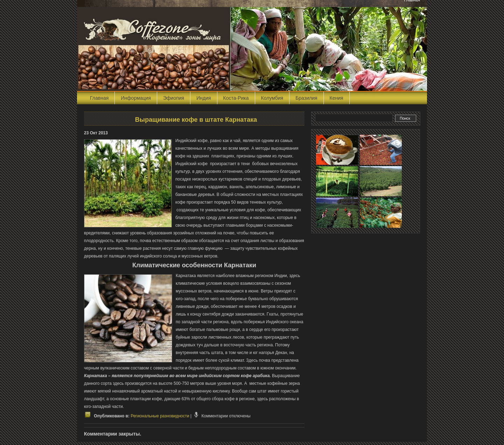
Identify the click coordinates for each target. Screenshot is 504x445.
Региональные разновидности (160, 416)
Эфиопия (174, 98)
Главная (99, 98)
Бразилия (306, 98)
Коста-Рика (236, 98)
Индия (204, 98)
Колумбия (272, 98)
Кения (337, 98)
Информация (136, 98)
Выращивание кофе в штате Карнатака (196, 120)
